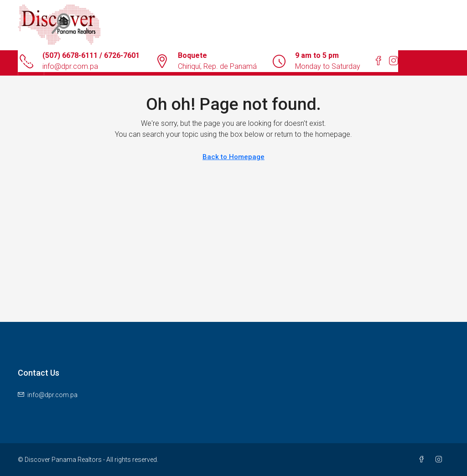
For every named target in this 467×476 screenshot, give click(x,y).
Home (31, 63)
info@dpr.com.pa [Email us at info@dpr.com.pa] (52, 395)
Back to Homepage (233, 157)
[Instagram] (441, 460)
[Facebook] (423, 460)
